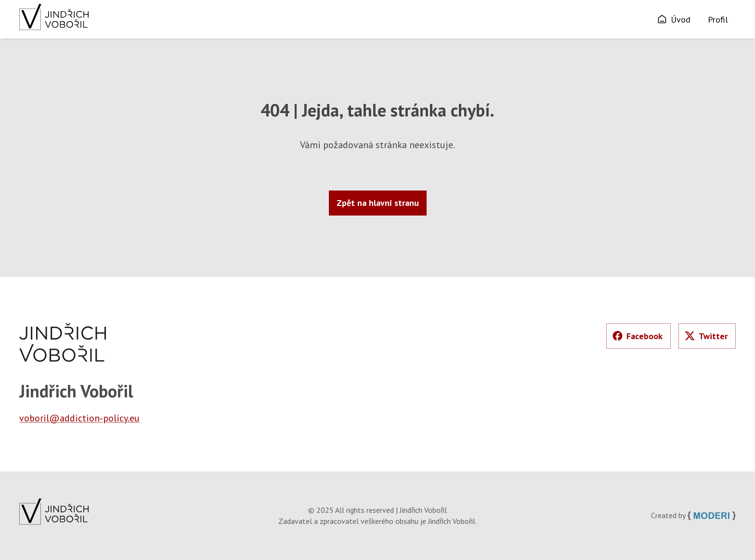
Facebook (638, 336)
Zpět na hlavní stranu (378, 203)
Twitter (706, 336)
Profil (718, 19)
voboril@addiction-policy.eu (79, 418)
